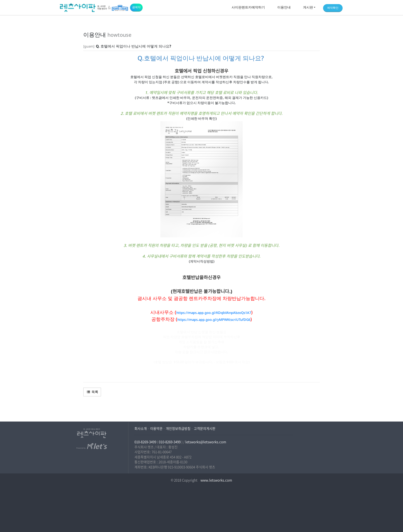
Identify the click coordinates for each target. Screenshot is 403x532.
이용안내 (284, 7)
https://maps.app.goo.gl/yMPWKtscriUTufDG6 (214, 320)
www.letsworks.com (216, 480)
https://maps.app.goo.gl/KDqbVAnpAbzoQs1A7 (214, 313)
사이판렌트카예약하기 (248, 7)
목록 (92, 392)
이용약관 (156, 428)
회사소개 (141, 428)
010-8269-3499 (145, 442)
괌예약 (136, 7)
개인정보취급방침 (178, 428)
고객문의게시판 (205, 428)
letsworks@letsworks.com (206, 442)
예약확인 (333, 8)
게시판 (308, 7)
